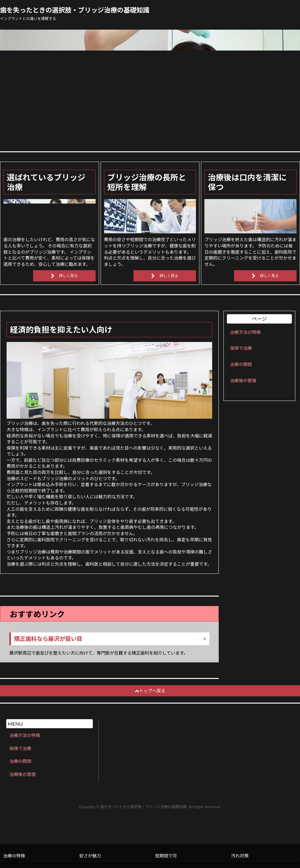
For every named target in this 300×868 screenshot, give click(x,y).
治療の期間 (241, 364)
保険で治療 (241, 348)
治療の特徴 (14, 856)
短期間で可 (166, 856)
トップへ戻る (150, 691)
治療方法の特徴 (245, 332)
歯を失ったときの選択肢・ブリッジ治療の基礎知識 (75, 10)
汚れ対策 (240, 856)
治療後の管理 (243, 380)
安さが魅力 (90, 856)
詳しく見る (68, 276)
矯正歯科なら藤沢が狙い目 (48, 639)
